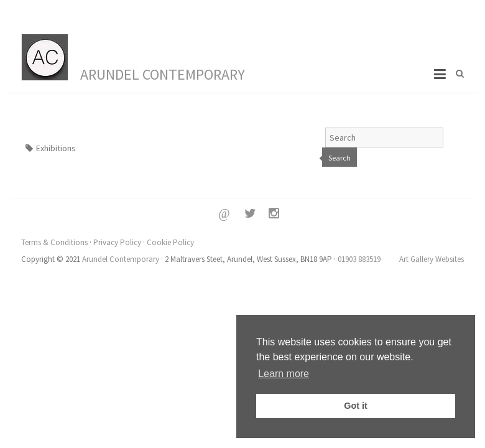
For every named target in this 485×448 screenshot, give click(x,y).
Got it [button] (356, 406)
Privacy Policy (117, 242)
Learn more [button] (284, 374)
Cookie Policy (170, 242)
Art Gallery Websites (432, 259)
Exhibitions (56, 148)
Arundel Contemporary (163, 74)
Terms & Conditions (54, 242)
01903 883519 (359, 259)
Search (339, 158)
